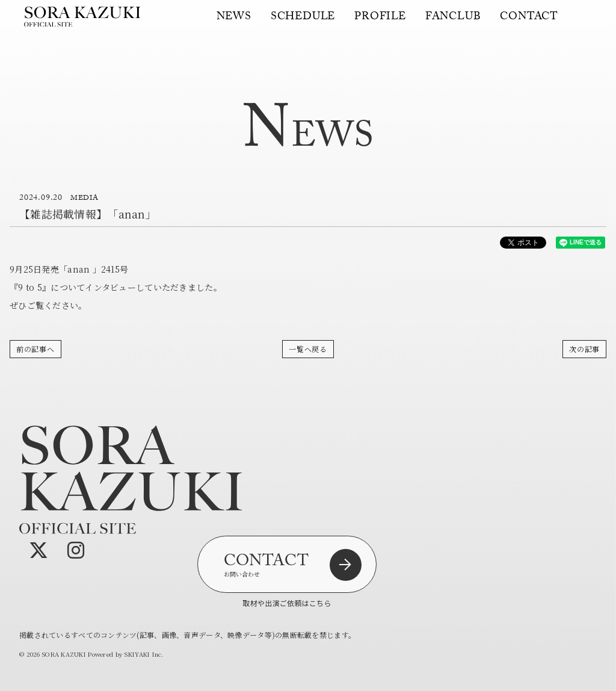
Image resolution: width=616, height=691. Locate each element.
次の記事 (584, 349)
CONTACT (529, 24)
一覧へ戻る (308, 349)
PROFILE (380, 24)
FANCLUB (453, 24)
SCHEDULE (303, 24)
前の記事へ (35, 349)
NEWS (234, 24)
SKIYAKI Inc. (144, 654)
